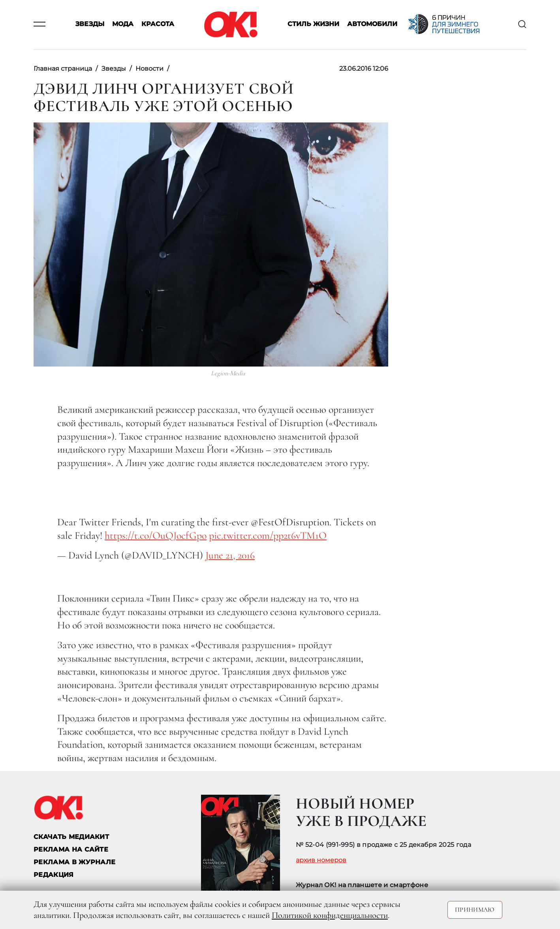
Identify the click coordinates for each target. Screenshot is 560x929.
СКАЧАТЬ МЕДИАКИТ (71, 837)
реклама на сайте (71, 849)
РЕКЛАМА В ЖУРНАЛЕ (74, 862)
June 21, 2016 (230, 555)
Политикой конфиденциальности (330, 915)
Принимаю (475, 910)
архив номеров (321, 860)
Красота (158, 24)
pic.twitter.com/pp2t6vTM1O (268, 535)
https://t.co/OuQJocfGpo (156, 535)
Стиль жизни (313, 24)
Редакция (54, 875)
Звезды (90, 24)
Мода (123, 24)
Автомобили (372, 24)
